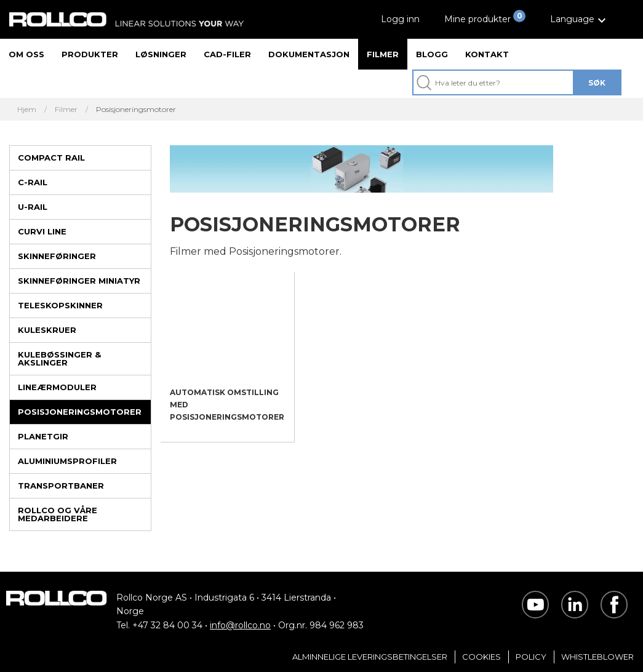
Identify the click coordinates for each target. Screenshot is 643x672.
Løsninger (161, 54)
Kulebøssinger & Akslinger (59, 358)
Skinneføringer (57, 256)
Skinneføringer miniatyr (79, 281)
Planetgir (43, 436)
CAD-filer (227, 54)
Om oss (26, 54)
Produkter (90, 54)
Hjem (27, 110)
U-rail (33, 207)
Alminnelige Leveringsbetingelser (370, 657)
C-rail (33, 182)
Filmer (383, 54)
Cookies (481, 657)
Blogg (432, 54)
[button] (580, 19)
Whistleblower (597, 657)
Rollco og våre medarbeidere (58, 514)
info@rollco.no (240, 625)
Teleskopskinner (60, 305)
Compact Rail (51, 158)
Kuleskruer (47, 330)
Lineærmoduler (57, 387)
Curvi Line (42, 231)
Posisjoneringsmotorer (80, 412)
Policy (531, 657)
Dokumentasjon (309, 54)
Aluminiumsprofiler (67, 461)
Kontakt (487, 54)
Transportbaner (61, 486)
